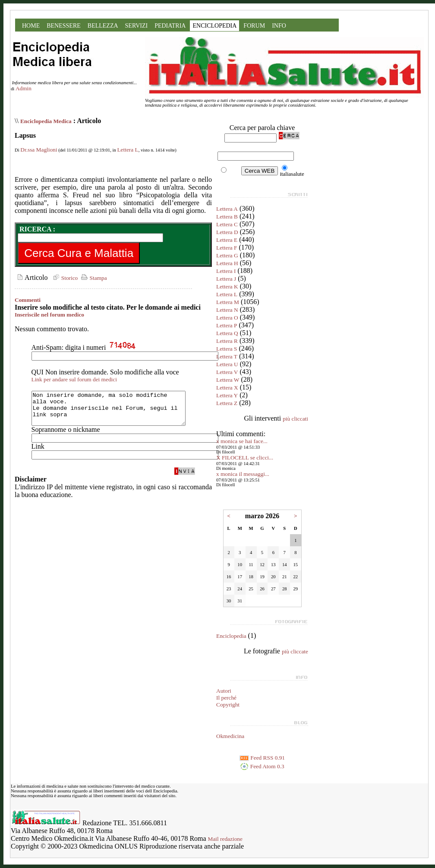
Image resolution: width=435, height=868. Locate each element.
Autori (224, 691)
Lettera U (227, 364)
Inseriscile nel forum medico (49, 315)
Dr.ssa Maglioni (39, 150)
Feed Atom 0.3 (262, 766)
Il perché (226, 698)
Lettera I (226, 271)
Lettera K (227, 287)
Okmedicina (230, 736)
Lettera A (227, 209)
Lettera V (227, 372)
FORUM (254, 26)
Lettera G (227, 255)
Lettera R (227, 341)
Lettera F (227, 248)
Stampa (93, 278)
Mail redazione (225, 839)
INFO (279, 26)
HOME (31, 26)
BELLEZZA (103, 26)
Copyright (228, 705)
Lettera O (227, 318)
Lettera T (227, 356)
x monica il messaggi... (243, 474)
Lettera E (227, 240)
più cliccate (295, 651)
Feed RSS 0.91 (262, 758)
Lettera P (227, 325)
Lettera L (128, 150)
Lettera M (228, 302)
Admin (24, 88)
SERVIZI (137, 26)
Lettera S (227, 349)
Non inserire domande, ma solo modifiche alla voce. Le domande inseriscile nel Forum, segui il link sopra (118, 412)
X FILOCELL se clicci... (245, 458)
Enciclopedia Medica (46, 121)
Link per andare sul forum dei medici (74, 379)
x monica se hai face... (242, 441)
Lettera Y (227, 395)
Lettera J (226, 279)
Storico (64, 278)
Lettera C (227, 224)
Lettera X (227, 388)
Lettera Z (227, 403)
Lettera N (227, 310)
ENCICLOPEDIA (214, 26)
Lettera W (228, 380)
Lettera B (227, 217)
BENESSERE (64, 26)
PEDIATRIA (170, 26)
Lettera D (227, 232)
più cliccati (295, 419)
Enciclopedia (231, 636)
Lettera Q (227, 333)
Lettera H (227, 263)
